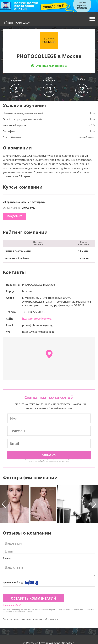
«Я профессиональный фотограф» (24, 202)
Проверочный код (13, 582)
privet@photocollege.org (37, 325)
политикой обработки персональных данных (49, 461)
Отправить (49, 455)
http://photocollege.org (37, 319)
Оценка (7, 558)
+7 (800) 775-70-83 (33, 312)
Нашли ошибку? (12, 605)
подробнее (15, 216)
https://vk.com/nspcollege (38, 332)
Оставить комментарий (33, 598)
